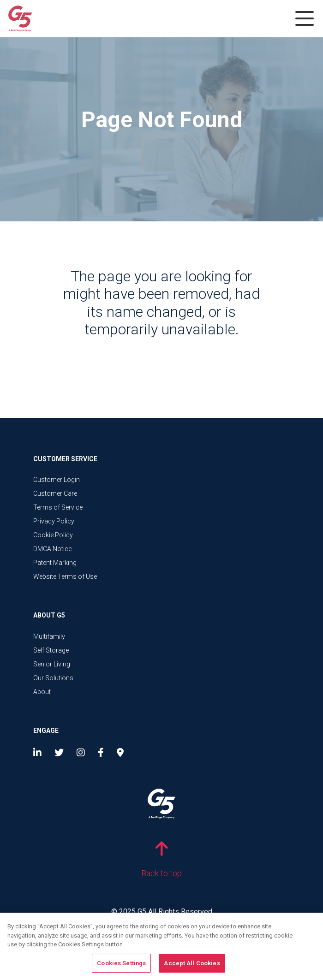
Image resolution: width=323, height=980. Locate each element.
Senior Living (52, 664)
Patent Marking (55, 563)
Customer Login (57, 480)
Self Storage (51, 650)
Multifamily (49, 636)
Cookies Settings (121, 966)
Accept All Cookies (192, 966)
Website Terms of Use (65, 576)
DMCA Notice (52, 549)
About (42, 692)
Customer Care (55, 493)
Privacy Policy (54, 521)
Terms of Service (58, 507)
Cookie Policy (53, 535)
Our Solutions (53, 678)
